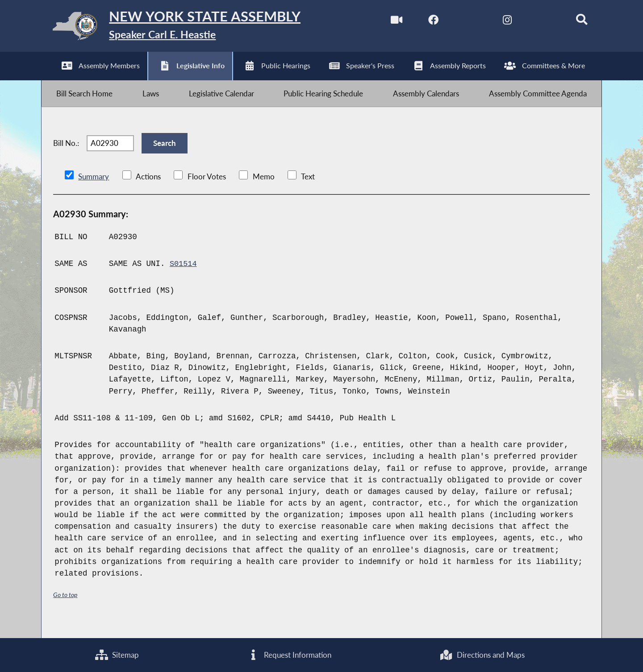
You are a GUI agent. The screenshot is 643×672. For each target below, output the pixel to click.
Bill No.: (66, 154)
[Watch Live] (386, 22)
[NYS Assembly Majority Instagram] (499, 22)
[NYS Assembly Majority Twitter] (461, 22)
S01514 (184, 277)
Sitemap (117, 654)
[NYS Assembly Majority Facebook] (424, 22)
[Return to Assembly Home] (183, 28)
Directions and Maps (482, 654)
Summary (94, 190)
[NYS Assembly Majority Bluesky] (537, 22)
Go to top (67, 608)
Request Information (289, 654)
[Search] (574, 22)
